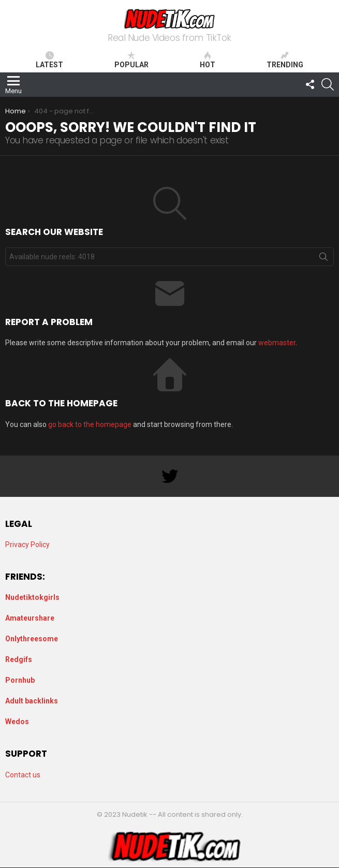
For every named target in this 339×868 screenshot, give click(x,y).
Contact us (23, 775)
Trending (285, 60)
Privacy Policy (27, 545)
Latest (49, 60)
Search (323, 259)
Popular (131, 60)
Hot (208, 60)
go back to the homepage (90, 424)
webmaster (277, 343)
